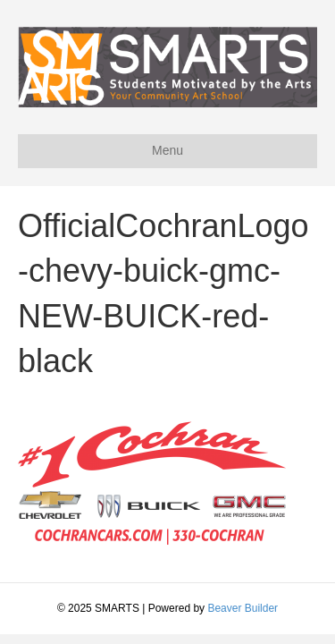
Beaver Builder (243, 608)
